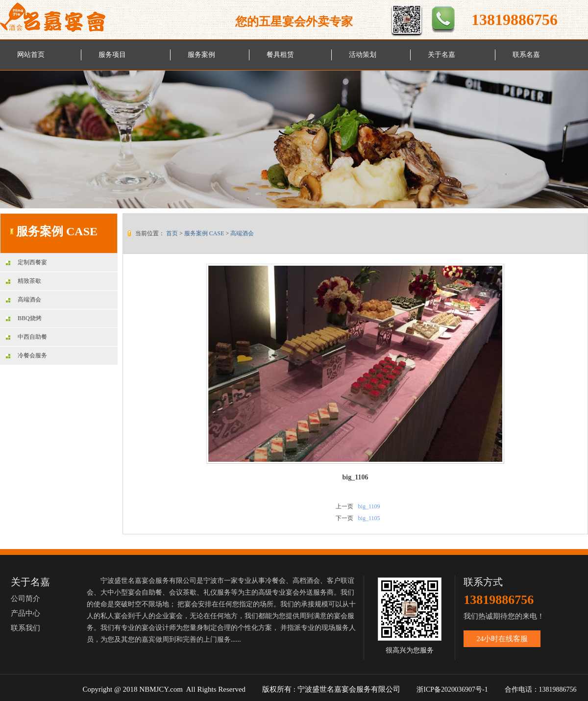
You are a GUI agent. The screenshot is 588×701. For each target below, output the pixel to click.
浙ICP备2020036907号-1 (452, 689)
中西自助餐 (26, 337)
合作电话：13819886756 (542, 689)
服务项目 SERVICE (112, 61)
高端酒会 (24, 300)
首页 (172, 233)
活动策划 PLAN (363, 61)
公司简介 (25, 599)
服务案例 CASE (201, 61)
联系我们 (25, 628)
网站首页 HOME (31, 61)
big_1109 (369, 506)
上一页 (344, 506)
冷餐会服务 (26, 355)
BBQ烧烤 (24, 318)
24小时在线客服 (502, 639)
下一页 (344, 518)
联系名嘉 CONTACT (528, 61)
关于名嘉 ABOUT (441, 61)
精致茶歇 (24, 281)
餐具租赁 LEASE (280, 61)
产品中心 (25, 613)
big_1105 (369, 518)
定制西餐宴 (26, 262)
